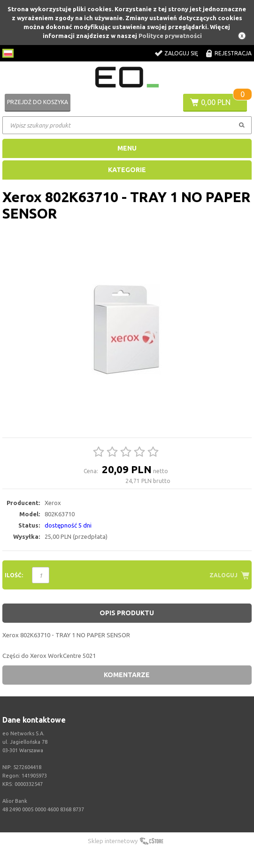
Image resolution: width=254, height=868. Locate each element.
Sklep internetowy (113, 841)
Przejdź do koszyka (38, 102)
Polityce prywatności (170, 36)
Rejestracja (233, 53)
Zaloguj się (181, 53)
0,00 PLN (216, 102)
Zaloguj (223, 575)
